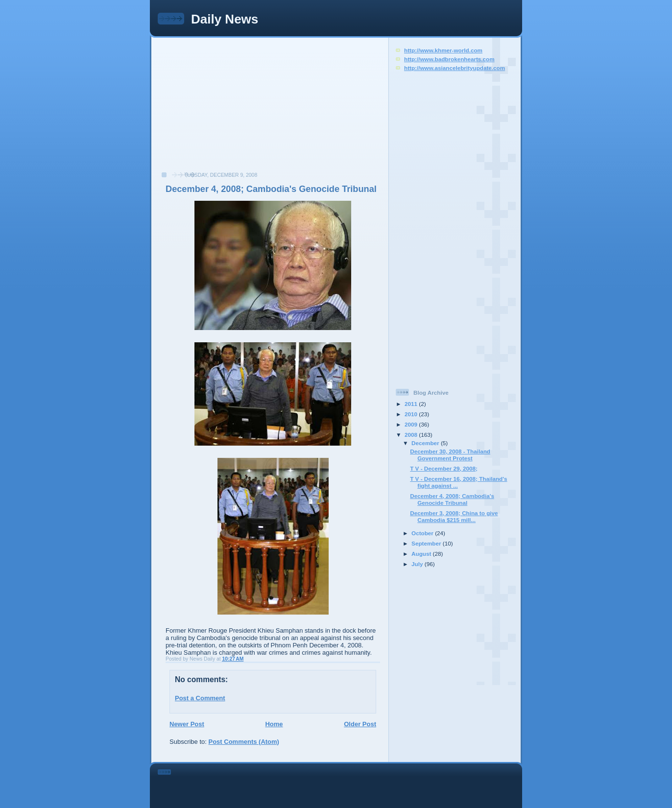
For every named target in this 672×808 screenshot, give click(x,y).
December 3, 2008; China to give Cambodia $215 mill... (454, 516)
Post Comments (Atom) (244, 742)
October (423, 533)
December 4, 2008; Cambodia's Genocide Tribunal (271, 189)
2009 (412, 424)
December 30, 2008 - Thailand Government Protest (450, 455)
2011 (412, 404)
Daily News (225, 19)
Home (274, 724)
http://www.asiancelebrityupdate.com (455, 68)
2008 (412, 435)
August (422, 554)
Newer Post (187, 724)
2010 (412, 414)
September (427, 543)
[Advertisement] (229, 110)
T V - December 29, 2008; (444, 468)
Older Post (360, 724)
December (426, 443)
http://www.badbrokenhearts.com (449, 59)
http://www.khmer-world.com (443, 50)
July (418, 564)
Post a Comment (200, 698)
